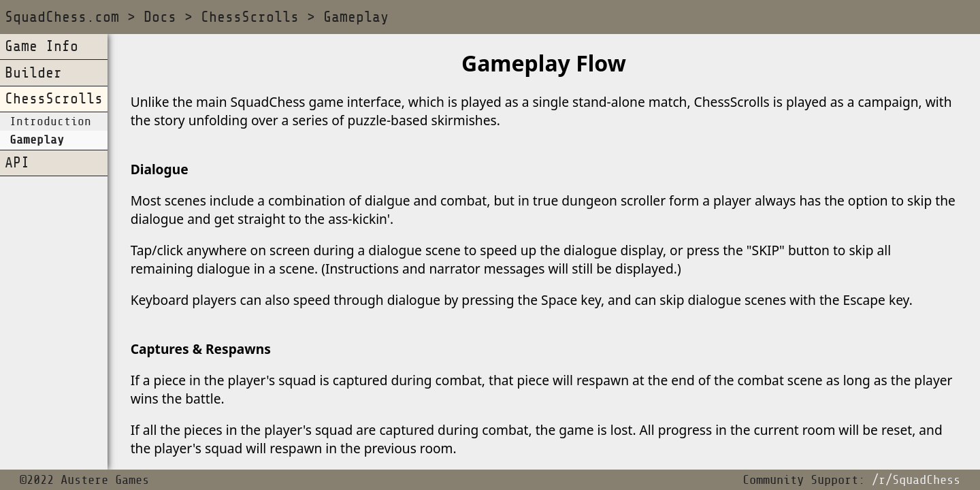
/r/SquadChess (916, 480)
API (17, 163)
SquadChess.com (62, 17)
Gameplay (356, 17)
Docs (160, 17)
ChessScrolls (250, 17)
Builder (33, 73)
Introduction (50, 122)
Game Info (42, 47)
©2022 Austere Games (84, 480)
